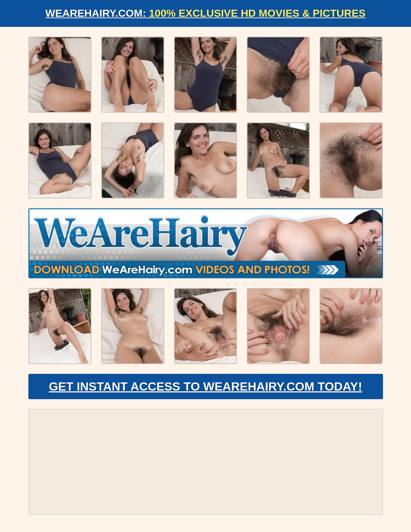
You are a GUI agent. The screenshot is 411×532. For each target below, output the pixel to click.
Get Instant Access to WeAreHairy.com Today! (205, 387)
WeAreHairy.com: (206, 13)
